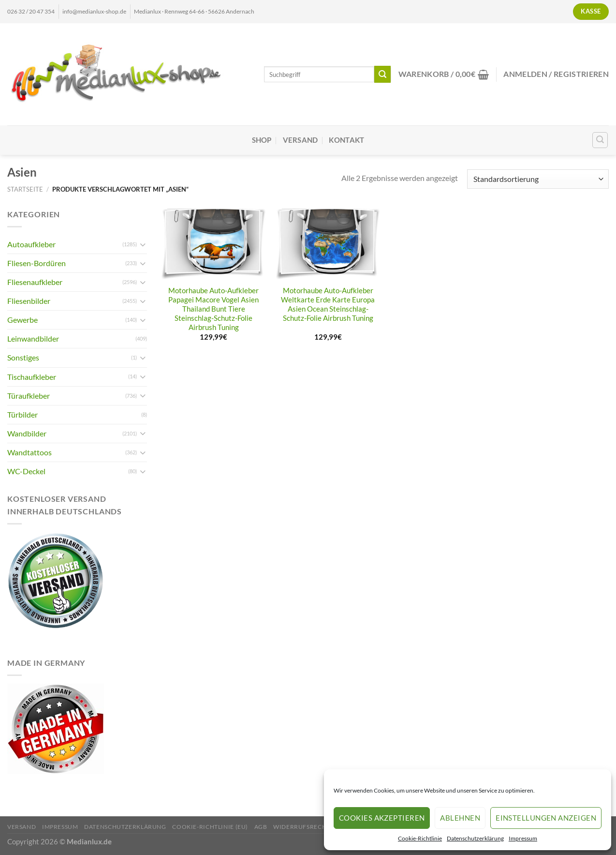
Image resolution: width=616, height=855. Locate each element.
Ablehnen (460, 818)
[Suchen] (600, 140)
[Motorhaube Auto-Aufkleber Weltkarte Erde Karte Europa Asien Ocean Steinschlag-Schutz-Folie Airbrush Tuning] (328, 244)
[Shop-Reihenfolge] (538, 179)
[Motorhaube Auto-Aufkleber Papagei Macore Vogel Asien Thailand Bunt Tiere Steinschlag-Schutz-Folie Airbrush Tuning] (213, 244)
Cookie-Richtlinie (420, 838)
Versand (301, 140)
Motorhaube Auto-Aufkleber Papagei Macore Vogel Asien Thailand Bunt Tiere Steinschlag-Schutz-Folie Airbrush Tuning (213, 309)
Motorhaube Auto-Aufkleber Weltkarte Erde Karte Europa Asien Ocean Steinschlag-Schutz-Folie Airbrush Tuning (328, 304)
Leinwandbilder (33, 338)
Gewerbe (22, 320)
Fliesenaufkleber (35, 282)
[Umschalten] (143, 245)
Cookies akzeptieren (382, 818)
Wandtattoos (29, 452)
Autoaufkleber (31, 244)
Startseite (25, 189)
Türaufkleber (29, 396)
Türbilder (22, 414)
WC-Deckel (26, 471)
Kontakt (346, 140)
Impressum (523, 838)
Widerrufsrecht (302, 827)
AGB (261, 827)
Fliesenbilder (29, 301)
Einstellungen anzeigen (546, 818)
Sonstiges (23, 357)
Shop (262, 140)
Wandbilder (27, 433)
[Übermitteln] (383, 74)
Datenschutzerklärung (475, 838)
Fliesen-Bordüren (37, 263)
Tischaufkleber (32, 377)
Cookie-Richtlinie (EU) (210, 827)
